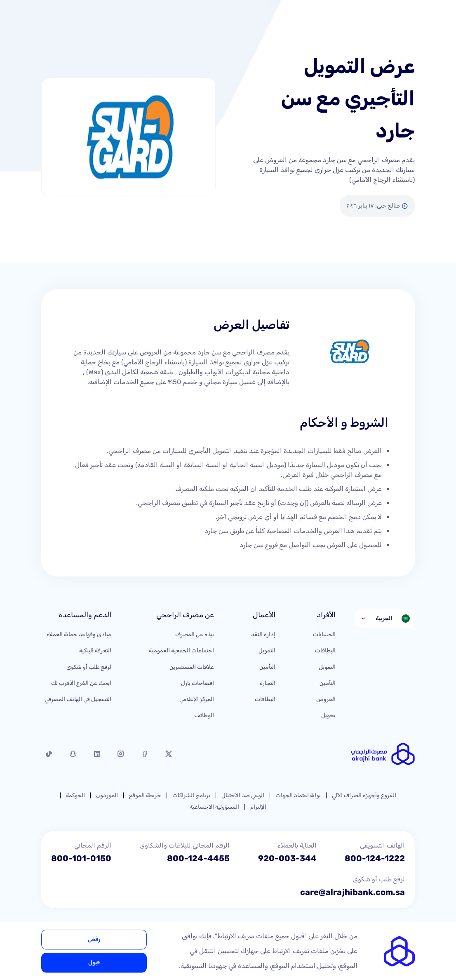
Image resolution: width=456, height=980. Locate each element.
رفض (94, 939)
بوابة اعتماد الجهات (298, 795)
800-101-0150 (81, 858)
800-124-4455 (198, 858)
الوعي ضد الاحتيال (243, 795)
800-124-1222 (375, 858)
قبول (94, 962)
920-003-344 (287, 858)
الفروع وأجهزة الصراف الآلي (364, 795)
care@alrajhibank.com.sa (353, 892)
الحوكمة (75, 795)
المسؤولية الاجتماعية (214, 807)
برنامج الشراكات (191, 795)
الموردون (107, 795)
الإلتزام (258, 807)
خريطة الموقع (145, 795)
